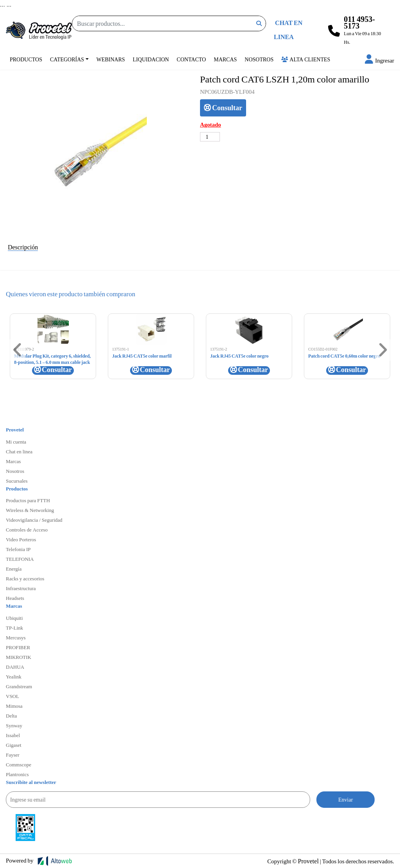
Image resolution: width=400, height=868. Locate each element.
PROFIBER (18, 647)
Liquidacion (151, 59)
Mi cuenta (16, 442)
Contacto (191, 59)
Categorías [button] (67, 59)
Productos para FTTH (28, 500)
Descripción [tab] (23, 247)
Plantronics (17, 774)
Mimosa (14, 706)
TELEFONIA (20, 559)
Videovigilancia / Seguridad (34, 520)
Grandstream (19, 686)
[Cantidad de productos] (210, 137)
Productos (26, 59)
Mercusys (16, 637)
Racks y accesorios (25, 578)
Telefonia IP (18, 549)
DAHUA (15, 667)
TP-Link (14, 628)
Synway (14, 725)
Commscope (19, 764)
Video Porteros (21, 539)
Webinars (111, 59)
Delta (11, 716)
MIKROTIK (19, 657)
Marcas (225, 59)
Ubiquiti (14, 618)
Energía (14, 569)
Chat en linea (19, 451)
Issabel (13, 735)
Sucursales (17, 481)
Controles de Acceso (27, 530)
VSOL (12, 696)
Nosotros (259, 59)
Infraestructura (21, 588)
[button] (379, 60)
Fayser (13, 755)
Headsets (15, 598)
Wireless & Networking (30, 510)
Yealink (14, 677)
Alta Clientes (306, 59)
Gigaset (14, 745)
